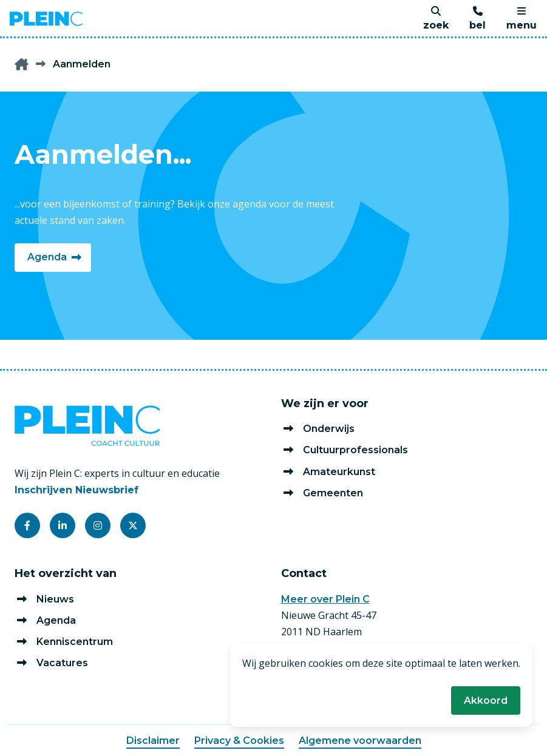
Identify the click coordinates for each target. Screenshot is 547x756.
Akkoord (486, 700)
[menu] (522, 19)
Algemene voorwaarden (360, 741)
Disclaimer (153, 741)
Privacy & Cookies (239, 741)
